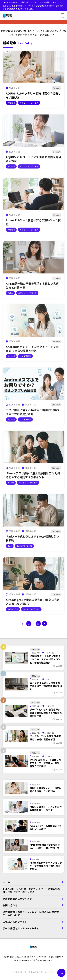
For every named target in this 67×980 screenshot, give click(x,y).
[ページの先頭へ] (61, 973)
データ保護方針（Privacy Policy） (22, 928)
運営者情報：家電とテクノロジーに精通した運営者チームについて (31, 913)
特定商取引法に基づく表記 (19, 899)
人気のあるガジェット (15, 922)
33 (38, 624)
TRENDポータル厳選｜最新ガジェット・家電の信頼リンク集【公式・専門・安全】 (31, 890)
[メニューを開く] (62, 16)
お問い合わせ (10, 905)
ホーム (6, 882)
